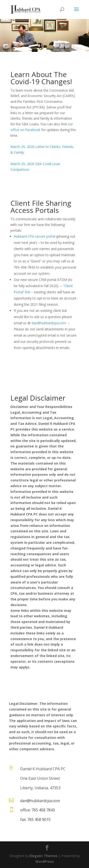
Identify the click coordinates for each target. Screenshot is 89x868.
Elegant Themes (44, 856)
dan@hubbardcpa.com (49, 323)
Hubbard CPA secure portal (35, 236)
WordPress (45, 861)
